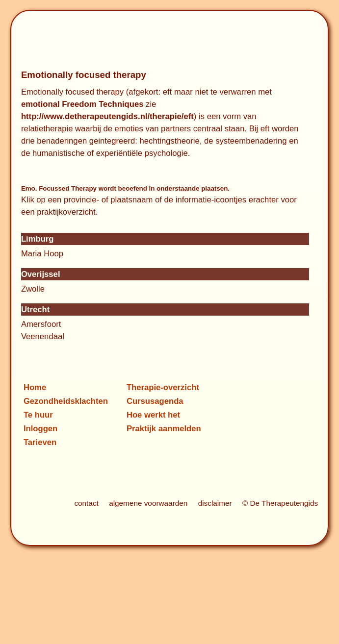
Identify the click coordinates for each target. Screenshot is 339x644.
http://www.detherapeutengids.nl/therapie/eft (107, 116)
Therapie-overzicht (163, 387)
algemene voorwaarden (148, 503)
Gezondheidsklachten (66, 401)
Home (35, 387)
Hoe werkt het (153, 415)
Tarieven (40, 442)
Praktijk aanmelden (164, 429)
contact (86, 503)
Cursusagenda (155, 401)
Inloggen (40, 429)
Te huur (38, 415)
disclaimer (215, 503)
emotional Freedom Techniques (82, 104)
